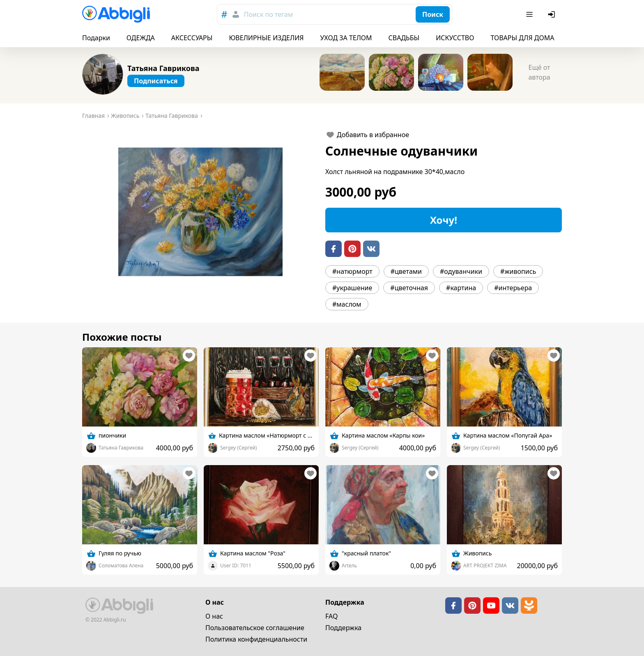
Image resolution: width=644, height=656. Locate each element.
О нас (214, 616)
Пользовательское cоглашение (255, 628)
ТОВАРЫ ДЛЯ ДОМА (522, 38)
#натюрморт (352, 271)
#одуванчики (461, 271)
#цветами (406, 271)
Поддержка (343, 628)
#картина (461, 288)
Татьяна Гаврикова (163, 68)
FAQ (331, 616)
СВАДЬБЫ (404, 38)
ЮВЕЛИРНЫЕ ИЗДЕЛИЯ (266, 38)
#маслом (347, 304)
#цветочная (409, 288)
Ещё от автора (539, 72)
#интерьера (513, 288)
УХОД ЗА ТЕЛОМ (346, 38)
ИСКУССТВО (455, 38)
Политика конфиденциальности (256, 639)
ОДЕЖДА (141, 38)
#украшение (352, 288)
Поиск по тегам (268, 14)
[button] (200, 212)
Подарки (96, 38)
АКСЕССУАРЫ (192, 38)
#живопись (518, 271)
